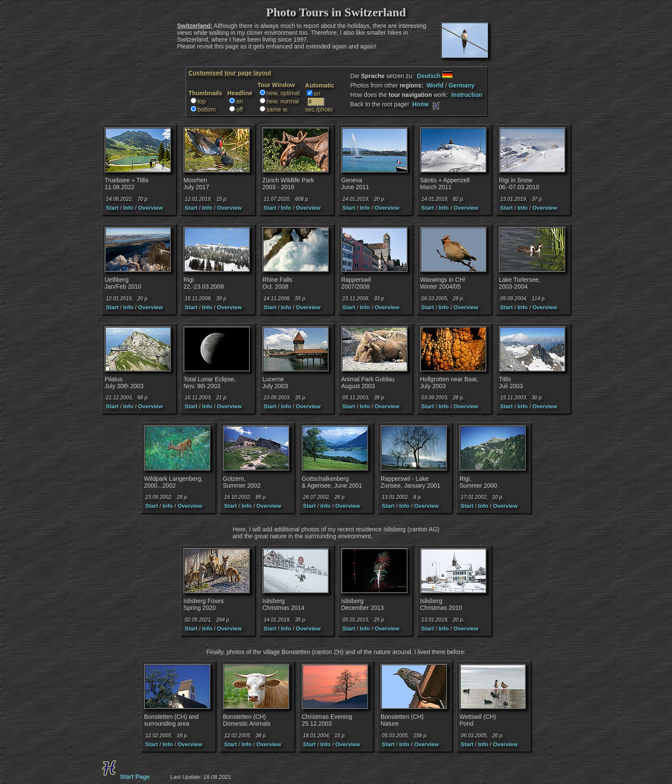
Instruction (467, 95)
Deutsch (435, 76)
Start (112, 208)
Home (427, 104)
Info (128, 208)
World (435, 85)
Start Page (124, 777)
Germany (461, 85)
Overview (150, 208)
